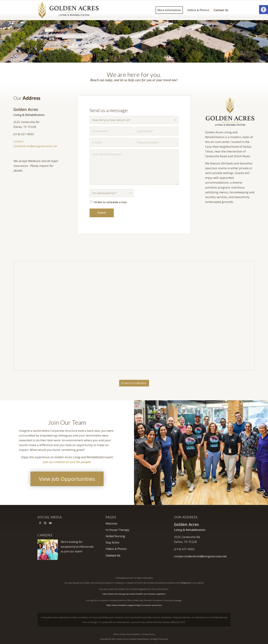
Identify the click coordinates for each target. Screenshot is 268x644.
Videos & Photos (116, 549)
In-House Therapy (117, 530)
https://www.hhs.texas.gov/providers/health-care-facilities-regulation (134, 594)
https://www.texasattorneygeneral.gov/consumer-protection (134, 605)
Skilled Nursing (115, 536)
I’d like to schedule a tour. (111, 202)
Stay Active (112, 542)
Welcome (111, 524)
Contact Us (113, 555)
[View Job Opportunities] (67, 479)
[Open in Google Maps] (134, 383)
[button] (264, 10)
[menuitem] (169, 10)
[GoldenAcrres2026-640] (230, 111)
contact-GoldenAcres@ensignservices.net (200, 556)
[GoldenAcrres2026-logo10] (69, 10)
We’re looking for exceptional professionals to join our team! (77, 547)
